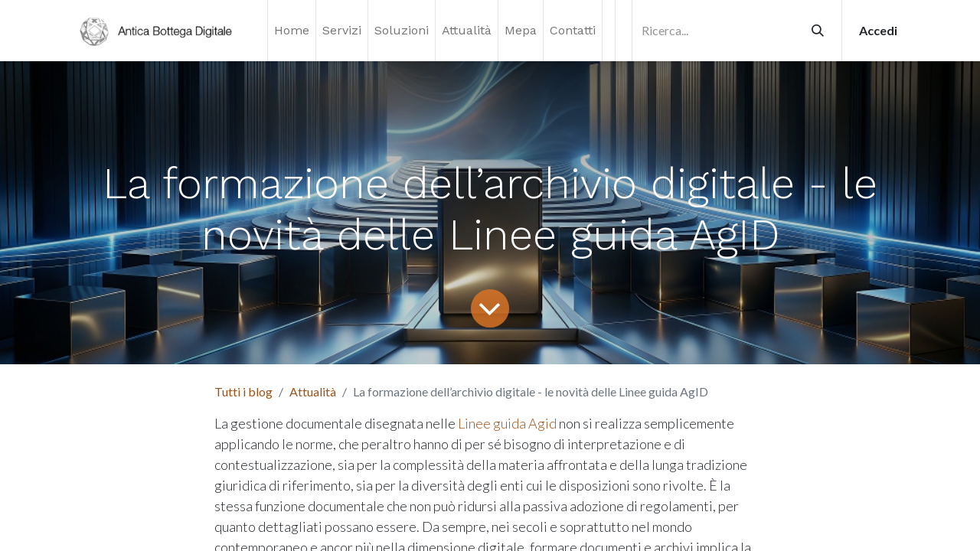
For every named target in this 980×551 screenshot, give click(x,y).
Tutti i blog (243, 391)
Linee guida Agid (507, 423)
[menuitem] (292, 31)
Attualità (313, 391)
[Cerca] (818, 31)
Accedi (878, 30)
